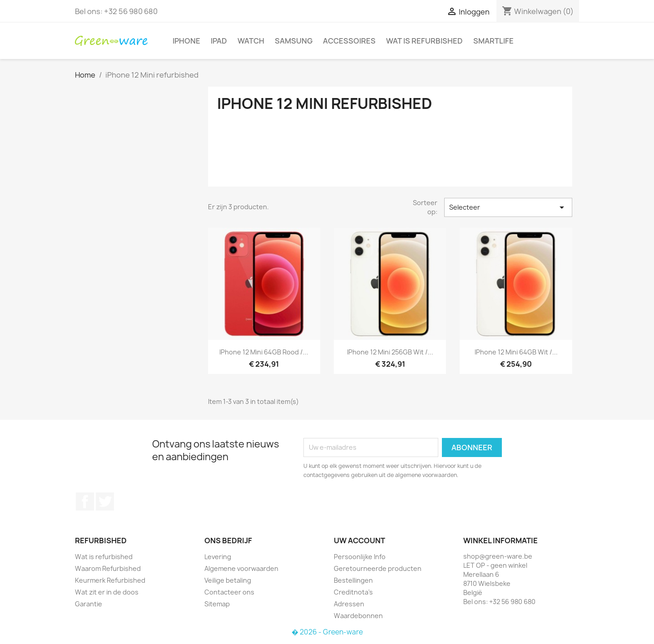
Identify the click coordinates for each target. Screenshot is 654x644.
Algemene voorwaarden (241, 568)
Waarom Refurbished (108, 568)
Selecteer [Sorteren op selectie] (508, 207)
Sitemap (217, 604)
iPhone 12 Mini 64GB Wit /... (516, 352)
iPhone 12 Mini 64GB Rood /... (264, 352)
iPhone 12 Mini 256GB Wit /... (390, 352)
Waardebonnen (358, 616)
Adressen (349, 604)
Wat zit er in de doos (107, 592)
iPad (219, 41)
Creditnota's (353, 592)
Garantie (89, 604)
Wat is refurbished (424, 41)
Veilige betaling (228, 580)
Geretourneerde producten (378, 568)
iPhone (186, 41)
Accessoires (349, 41)
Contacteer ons (229, 592)
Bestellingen (353, 580)
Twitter (105, 501)
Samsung (294, 41)
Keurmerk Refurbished (110, 580)
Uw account (359, 541)
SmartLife (493, 41)
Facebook (85, 501)
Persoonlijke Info (360, 557)
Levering (218, 557)
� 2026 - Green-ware (327, 632)
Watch (251, 41)
